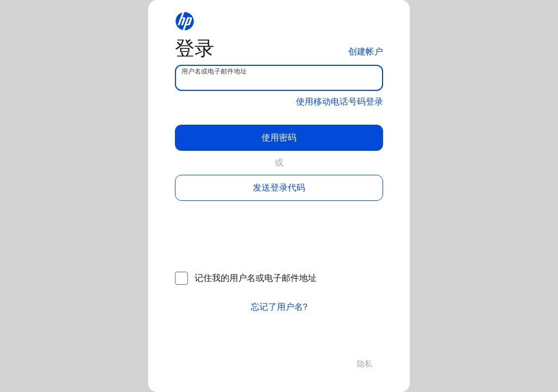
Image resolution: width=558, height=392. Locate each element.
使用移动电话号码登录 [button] (339, 102)
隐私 (365, 364)
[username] (279, 78)
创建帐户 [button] (366, 51)
